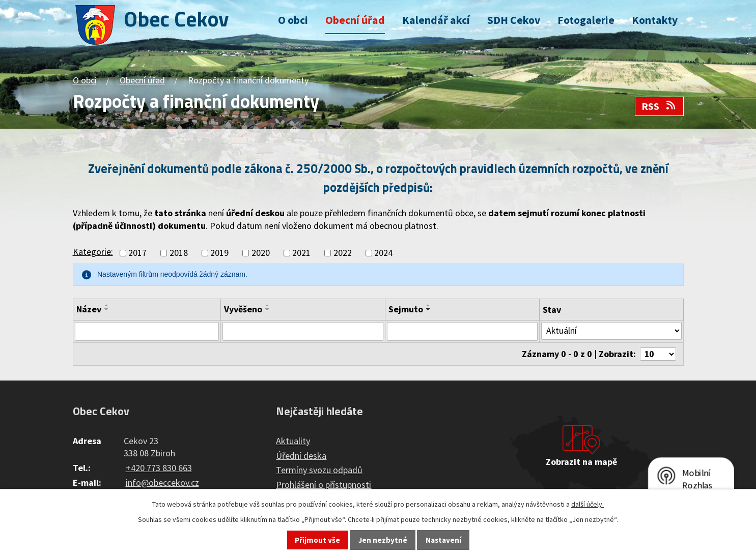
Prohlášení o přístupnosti (324, 486)
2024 (383, 253)
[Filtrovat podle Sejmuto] (463, 332)
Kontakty (655, 20)
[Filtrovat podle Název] (148, 332)
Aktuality (293, 441)
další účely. (587, 504)
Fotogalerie (586, 20)
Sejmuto (407, 309)
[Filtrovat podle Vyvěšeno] (304, 332)
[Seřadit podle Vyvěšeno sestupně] (270, 309)
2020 (261, 253)
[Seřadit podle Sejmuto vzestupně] (430, 305)
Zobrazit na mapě (581, 463)
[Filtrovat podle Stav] (611, 331)
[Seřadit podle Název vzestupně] (107, 305)
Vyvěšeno (245, 309)
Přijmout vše (317, 540)
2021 (301, 253)
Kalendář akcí (436, 20)
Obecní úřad (355, 20)
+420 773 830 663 (159, 468)
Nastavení (443, 540)
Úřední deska (301, 456)
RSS (659, 106)
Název (89, 309)
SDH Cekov (514, 20)
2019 (219, 253)
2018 (179, 253)
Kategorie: (93, 252)
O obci (293, 20)
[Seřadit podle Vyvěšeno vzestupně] (270, 305)
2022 (343, 253)
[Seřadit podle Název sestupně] (107, 309)
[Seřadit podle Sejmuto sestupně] (430, 309)
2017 (137, 253)
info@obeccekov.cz (162, 483)
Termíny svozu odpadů (319, 471)
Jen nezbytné (383, 540)
